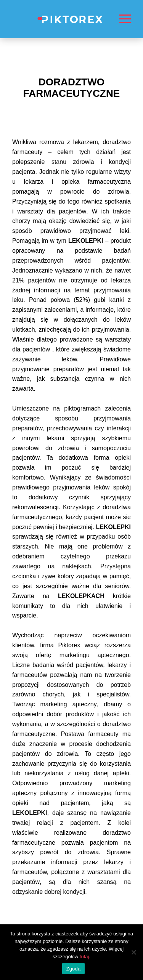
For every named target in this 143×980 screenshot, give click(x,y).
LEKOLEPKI (113, 527)
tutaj (84, 957)
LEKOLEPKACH (81, 596)
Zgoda (73, 969)
